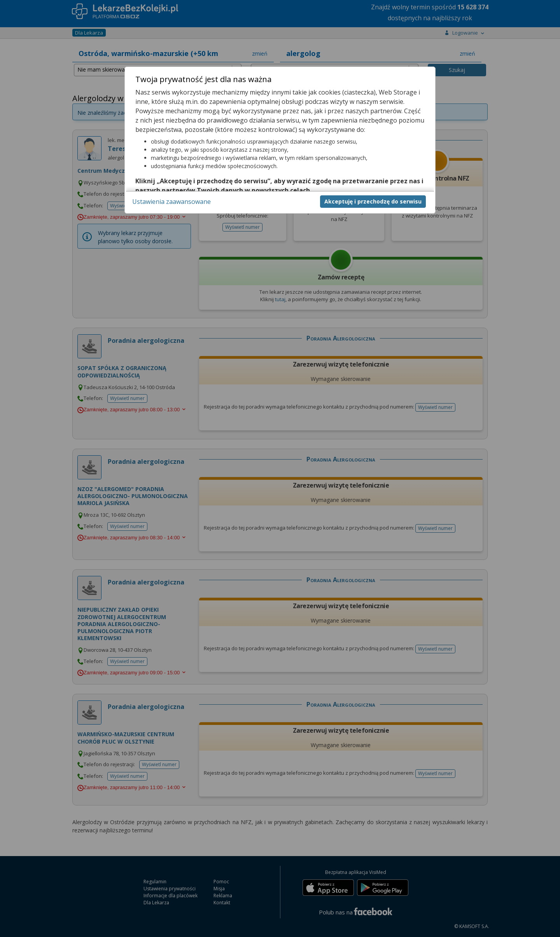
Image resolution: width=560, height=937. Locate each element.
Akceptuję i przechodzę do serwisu (373, 201)
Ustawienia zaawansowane (171, 202)
